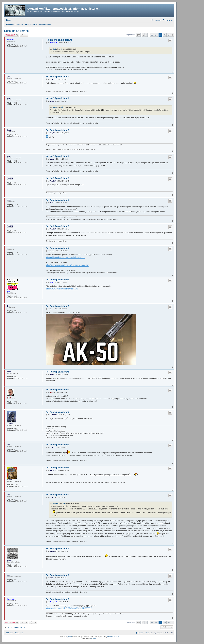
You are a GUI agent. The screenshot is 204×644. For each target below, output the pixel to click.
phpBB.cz (94, 638)
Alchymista (11, 40)
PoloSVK (10, 178)
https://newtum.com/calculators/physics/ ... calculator (67, 265)
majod (9, 372)
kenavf (9, 200)
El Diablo (10, 424)
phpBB (70, 637)
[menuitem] (8, 20)
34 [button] (156, 35)
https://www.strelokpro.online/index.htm (62, 289)
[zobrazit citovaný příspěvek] (62, 49)
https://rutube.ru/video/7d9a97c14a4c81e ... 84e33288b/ (69, 608)
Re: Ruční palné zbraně (59, 40)
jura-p (9, 397)
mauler (9, 98)
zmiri (8, 76)
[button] (138, 35)
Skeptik (9, 130)
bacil (8, 291)
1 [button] (146, 35)
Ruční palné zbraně (16, 31)
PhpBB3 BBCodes (113, 637)
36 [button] (165, 35)
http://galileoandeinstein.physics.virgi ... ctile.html (66, 257)
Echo (8, 306)
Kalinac (9, 480)
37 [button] (169, 35)
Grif (54, 49)
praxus (56, 504)
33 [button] (152, 35)
